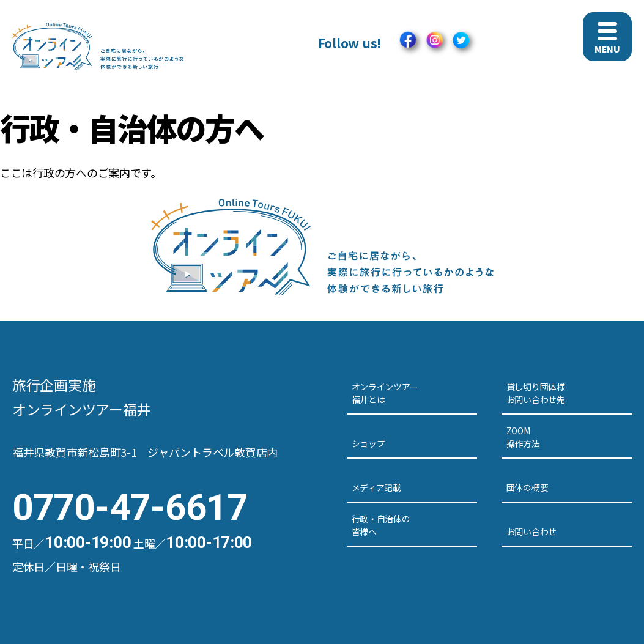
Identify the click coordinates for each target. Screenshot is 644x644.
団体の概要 (527, 487)
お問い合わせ (531, 531)
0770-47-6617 (130, 507)
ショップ (368, 443)
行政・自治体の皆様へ (381, 525)
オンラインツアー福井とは (385, 393)
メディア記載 (376, 487)
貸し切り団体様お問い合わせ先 (536, 393)
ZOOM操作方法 (523, 437)
